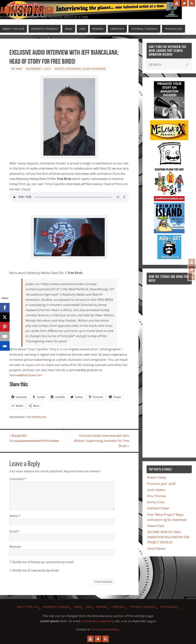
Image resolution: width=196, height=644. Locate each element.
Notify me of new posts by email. (36, 570)
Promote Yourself (56, 607)
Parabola (97, 630)
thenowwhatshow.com (26, 375)
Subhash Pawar (158, 508)
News (78, 607)
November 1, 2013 (38, 69)
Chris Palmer (156, 549)
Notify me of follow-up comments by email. (43, 562)
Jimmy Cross (156, 502)
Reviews (102, 607)
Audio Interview (94, 69)
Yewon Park (156, 526)
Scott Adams (156, 490)
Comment (18, 479)
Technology (169, 607)
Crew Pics (118, 607)
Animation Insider (27, 11)
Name (15, 516)
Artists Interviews (68, 69)
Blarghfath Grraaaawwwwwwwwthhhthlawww (34, 438)
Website (15, 547)
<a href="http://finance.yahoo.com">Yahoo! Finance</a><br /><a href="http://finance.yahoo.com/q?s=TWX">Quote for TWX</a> (162, 369)
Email (15, 531)
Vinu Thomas (157, 496)
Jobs (89, 607)
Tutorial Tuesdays (143, 607)
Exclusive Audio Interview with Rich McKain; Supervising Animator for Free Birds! (102, 441)
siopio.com (33, 365)
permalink (39, 417)
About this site (28, 607)
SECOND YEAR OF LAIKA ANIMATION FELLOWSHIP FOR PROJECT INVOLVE (168, 537)
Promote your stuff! (161, 484)
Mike (19, 69)
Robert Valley (157, 477)
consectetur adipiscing (98, 621)
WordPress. (113, 630)
